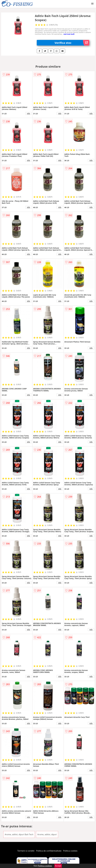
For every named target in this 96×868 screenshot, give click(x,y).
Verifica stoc (72, 43)
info (28, 113)
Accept (58, 866)
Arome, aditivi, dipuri (47, 834)
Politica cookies (70, 851)
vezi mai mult (69, 34)
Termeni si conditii (26, 851)
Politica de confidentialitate (49, 851)
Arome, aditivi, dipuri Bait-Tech (19, 834)
